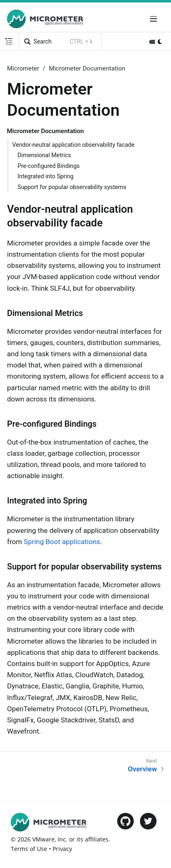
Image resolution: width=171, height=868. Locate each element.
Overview (142, 769)
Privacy (62, 849)
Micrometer (23, 68)
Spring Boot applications (62, 542)
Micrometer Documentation (87, 68)
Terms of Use (29, 849)
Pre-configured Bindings (48, 166)
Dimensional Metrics (44, 155)
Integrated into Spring (45, 176)
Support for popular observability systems (72, 187)
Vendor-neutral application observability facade (73, 145)
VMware (43, 839)
